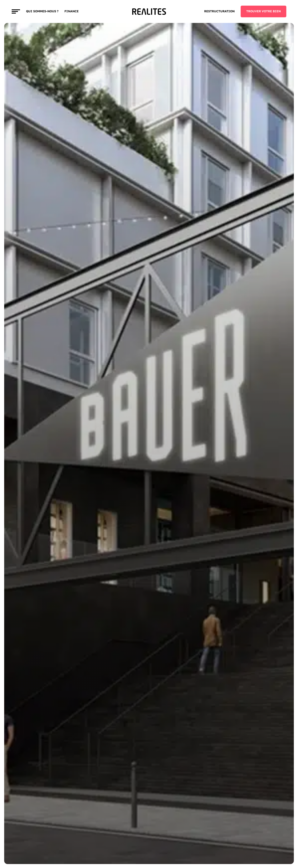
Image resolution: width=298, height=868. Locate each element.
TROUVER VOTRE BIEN (263, 11)
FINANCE (72, 11)
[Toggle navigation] (16, 11)
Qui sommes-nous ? (42, 11)
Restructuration (219, 11)
